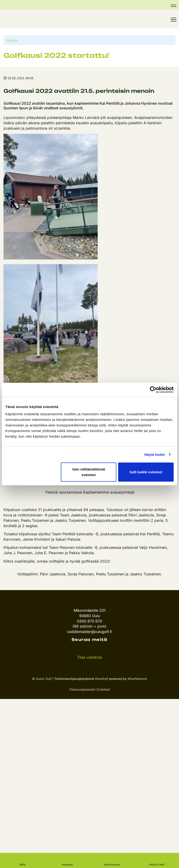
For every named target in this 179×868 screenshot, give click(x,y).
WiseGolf (102, 679)
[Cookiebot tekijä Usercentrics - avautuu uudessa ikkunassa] (153, 390)
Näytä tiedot (155, 454)
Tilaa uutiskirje (89, 657)
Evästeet (104, 689)
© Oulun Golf (42, 679)
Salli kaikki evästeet (146, 472)
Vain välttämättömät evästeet (89, 472)
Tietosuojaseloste (82, 689)
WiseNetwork (137, 679)
